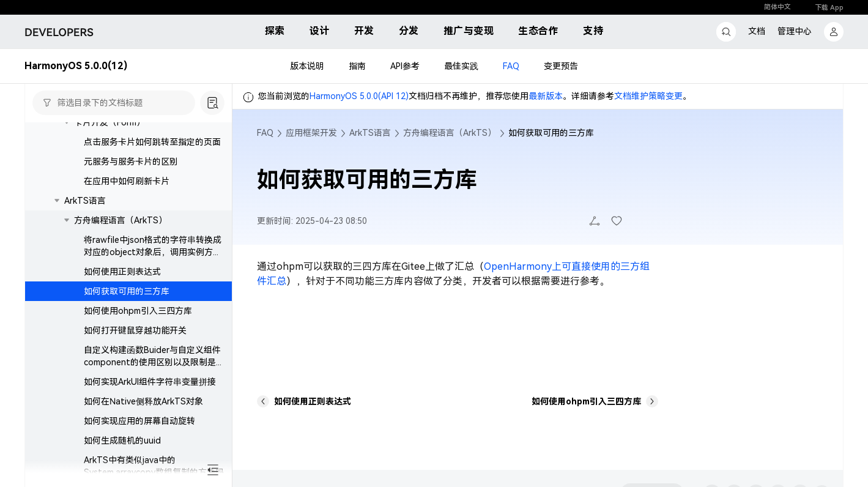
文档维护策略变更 (648, 96)
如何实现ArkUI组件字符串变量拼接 (150, 382)
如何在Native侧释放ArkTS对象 (143, 401)
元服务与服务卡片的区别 (131, 162)
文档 (757, 31)
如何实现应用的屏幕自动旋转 (139, 421)
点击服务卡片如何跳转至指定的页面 (152, 142)
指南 (357, 66)
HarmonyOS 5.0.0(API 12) (359, 96)
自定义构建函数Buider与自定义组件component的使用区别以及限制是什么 (154, 362)
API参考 (405, 66)
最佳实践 (461, 66)
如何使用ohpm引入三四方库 (138, 311)
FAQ (511, 66)
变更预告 (561, 66)
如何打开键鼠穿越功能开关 (135, 330)
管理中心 (795, 31)
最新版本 (546, 96)
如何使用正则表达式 (122, 272)
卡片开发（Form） (109, 122)
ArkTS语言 (85, 201)
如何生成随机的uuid (122, 441)
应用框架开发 (311, 133)
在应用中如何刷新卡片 (127, 181)
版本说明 (307, 66)
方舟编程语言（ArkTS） (121, 220)
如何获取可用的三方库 (127, 291)
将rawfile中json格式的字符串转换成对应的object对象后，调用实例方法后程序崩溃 (153, 252)
